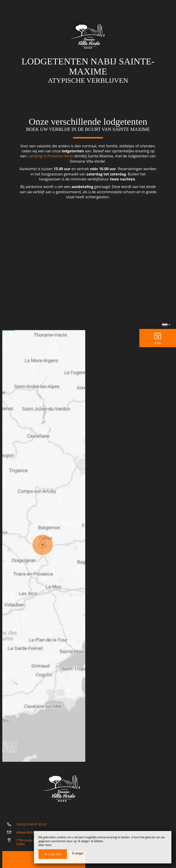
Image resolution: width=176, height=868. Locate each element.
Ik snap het (53, 854)
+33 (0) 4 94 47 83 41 (31, 824)
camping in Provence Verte (51, 156)
